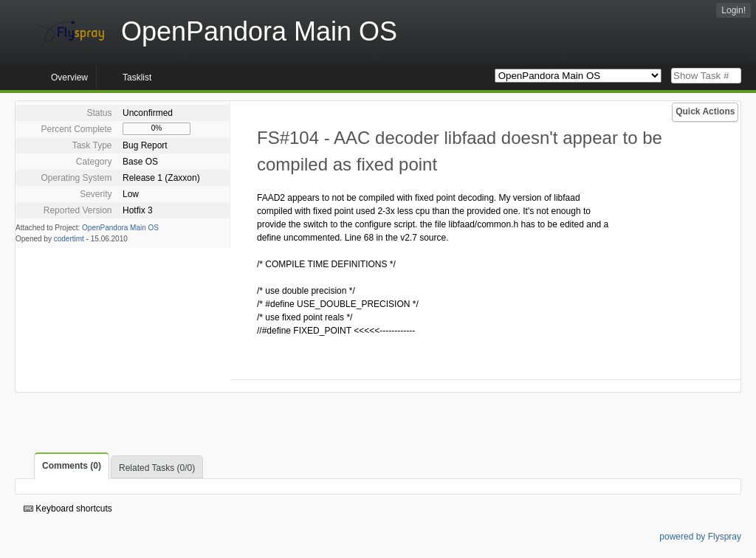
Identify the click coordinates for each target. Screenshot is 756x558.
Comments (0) (72, 466)
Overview (69, 77)
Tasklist (137, 77)
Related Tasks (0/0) (157, 468)
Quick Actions (705, 111)
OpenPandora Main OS (120, 228)
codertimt (69, 239)
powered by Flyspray (700, 537)
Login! (733, 10)
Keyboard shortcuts (68, 509)
